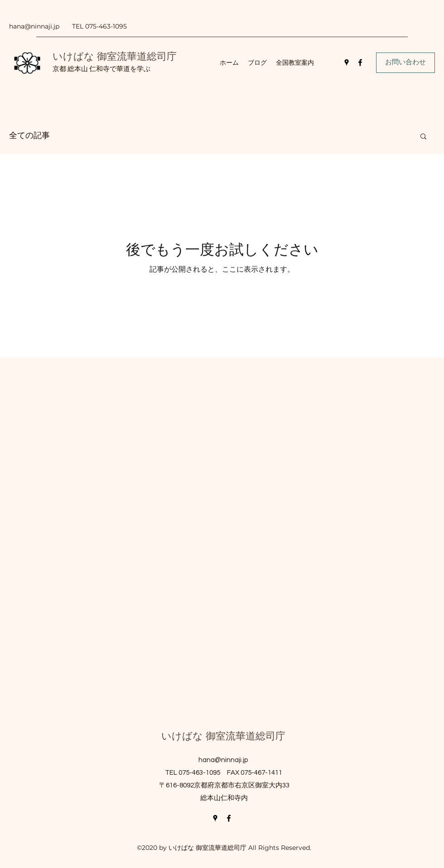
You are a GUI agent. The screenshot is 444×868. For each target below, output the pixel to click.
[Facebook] (360, 62)
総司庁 (162, 56)
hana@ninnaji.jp (34, 26)
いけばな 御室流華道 (100, 56)
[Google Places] (347, 62)
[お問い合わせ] (405, 63)
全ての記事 (29, 136)
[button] (423, 137)
